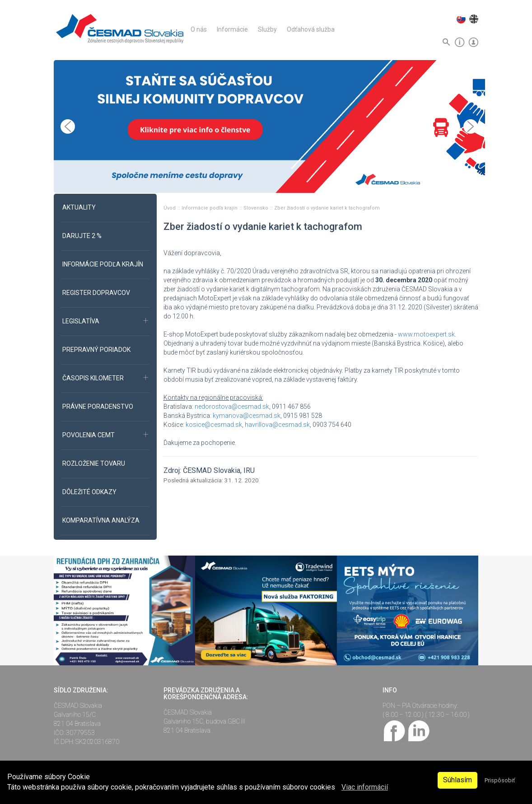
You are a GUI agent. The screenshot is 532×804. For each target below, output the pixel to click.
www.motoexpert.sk (426, 334)
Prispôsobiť (500, 780)
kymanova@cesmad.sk (247, 416)
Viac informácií (365, 787)
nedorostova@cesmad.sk (232, 407)
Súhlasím (457, 780)
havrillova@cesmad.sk (277, 425)
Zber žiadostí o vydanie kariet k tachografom (327, 208)
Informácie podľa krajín (210, 208)
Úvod (170, 208)
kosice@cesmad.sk (214, 425)
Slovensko (257, 208)
